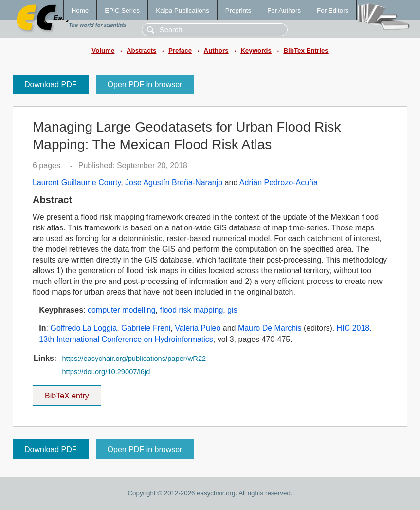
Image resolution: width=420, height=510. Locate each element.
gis (232, 310)
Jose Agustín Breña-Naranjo (174, 182)
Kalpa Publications (183, 10)
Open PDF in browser (145, 85)
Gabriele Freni (146, 328)
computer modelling (122, 310)
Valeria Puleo (198, 328)
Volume (103, 50)
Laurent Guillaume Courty (77, 182)
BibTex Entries (306, 50)
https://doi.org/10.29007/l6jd (106, 372)
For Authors (284, 10)
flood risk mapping (191, 310)
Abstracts (141, 50)
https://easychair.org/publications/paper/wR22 (134, 359)
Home (80, 10)
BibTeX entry (67, 393)
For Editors (333, 10)
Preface (180, 50)
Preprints (238, 10)
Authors (216, 50)
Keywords (256, 50)
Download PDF (51, 85)
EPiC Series (122, 10)
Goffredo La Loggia (83, 328)
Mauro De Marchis (270, 328)
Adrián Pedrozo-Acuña (279, 182)
